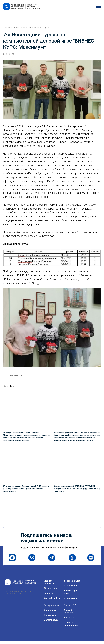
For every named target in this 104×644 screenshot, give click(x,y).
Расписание (70, 589)
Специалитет (50, 619)
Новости (48, 597)
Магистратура (51, 623)
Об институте (50, 592)
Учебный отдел (72, 584)
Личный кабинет (68, 615)
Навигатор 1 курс (71, 595)
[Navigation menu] (99, 6)
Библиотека (70, 601)
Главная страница (49, 585)
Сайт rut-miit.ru (52, 601)
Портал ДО (70, 609)
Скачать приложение (71, 627)
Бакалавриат (51, 614)
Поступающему (52, 609)
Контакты (69, 621)
